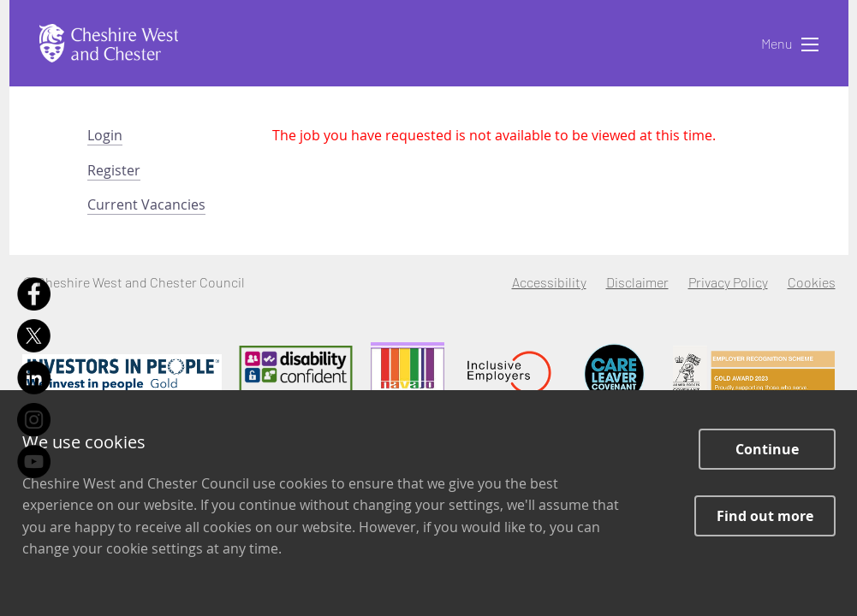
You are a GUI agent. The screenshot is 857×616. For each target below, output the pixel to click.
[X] (34, 336)
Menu (790, 44)
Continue (767, 449)
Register (114, 170)
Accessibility (549, 282)
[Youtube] (34, 462)
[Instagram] (34, 420)
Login (105, 135)
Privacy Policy (728, 282)
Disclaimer (637, 282)
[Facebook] (34, 294)
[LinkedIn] (34, 378)
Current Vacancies (146, 204)
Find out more (765, 516)
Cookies (812, 282)
